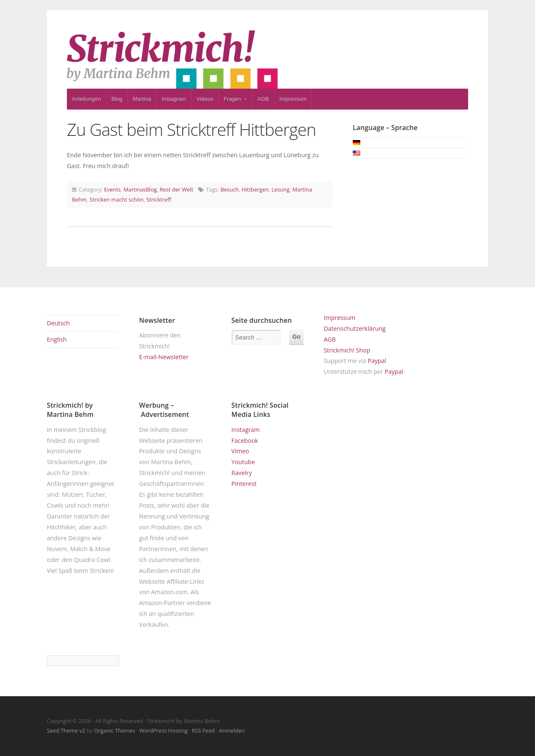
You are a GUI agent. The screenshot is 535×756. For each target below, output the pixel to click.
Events (112, 189)
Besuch (229, 189)
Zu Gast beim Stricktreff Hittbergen (191, 129)
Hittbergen (255, 189)
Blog (117, 99)
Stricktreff (159, 199)
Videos (205, 99)
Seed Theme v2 (66, 730)
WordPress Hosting (163, 730)
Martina (142, 99)
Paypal (377, 361)
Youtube (243, 462)
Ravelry (242, 473)
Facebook (245, 441)
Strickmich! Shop (347, 350)
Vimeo (240, 451)
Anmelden (232, 730)
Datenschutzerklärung (354, 328)
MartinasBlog (140, 189)
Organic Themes (115, 730)
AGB (263, 99)
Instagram (174, 99)
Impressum (293, 99)
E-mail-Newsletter (164, 357)
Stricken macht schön (116, 199)
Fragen (232, 99)
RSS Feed (203, 730)
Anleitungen (87, 99)
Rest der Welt (176, 189)
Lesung (281, 189)
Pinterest (244, 484)
